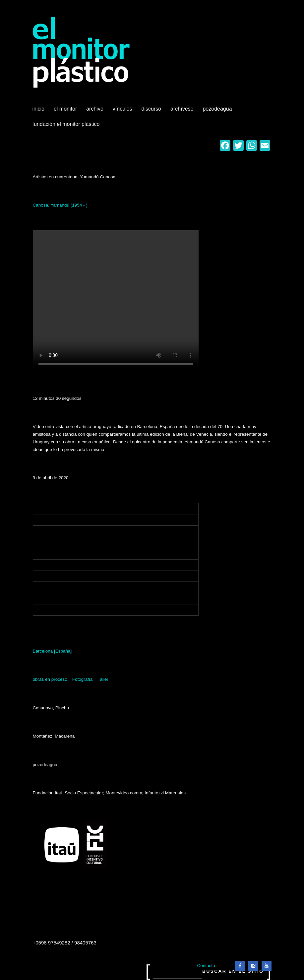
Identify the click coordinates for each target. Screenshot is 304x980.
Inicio (38, 109)
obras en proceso (50, 679)
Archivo (95, 111)
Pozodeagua (218, 111)
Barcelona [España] (52, 651)
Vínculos (123, 111)
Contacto (206, 966)
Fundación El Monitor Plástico (66, 124)
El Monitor (66, 111)
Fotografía (83, 679)
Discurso (152, 109)
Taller (103, 679)
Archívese (182, 109)
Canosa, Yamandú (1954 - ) (60, 205)
